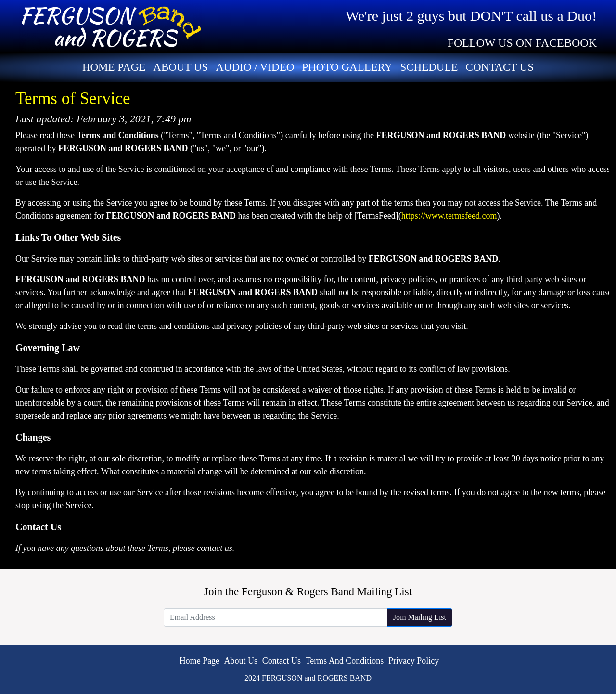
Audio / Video (255, 67)
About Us (180, 67)
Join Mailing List (420, 617)
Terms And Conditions (345, 661)
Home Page (114, 67)
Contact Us (500, 67)
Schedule (429, 67)
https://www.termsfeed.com (449, 216)
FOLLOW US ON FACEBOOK (522, 43)
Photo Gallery (347, 67)
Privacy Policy (414, 661)
